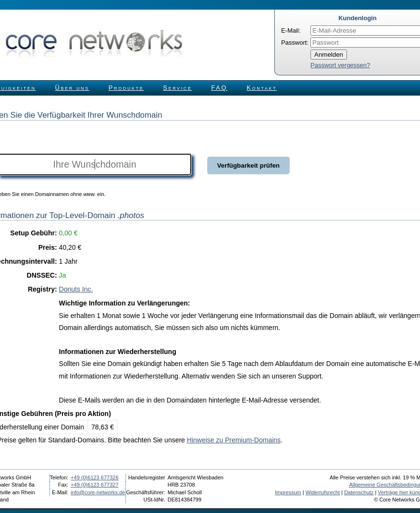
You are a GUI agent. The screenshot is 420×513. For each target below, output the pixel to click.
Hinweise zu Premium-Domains (234, 440)
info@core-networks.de (98, 492)
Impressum (288, 492)
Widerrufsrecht (323, 492)
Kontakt (262, 88)
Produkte (126, 88)
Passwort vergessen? (340, 65)
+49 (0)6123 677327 (94, 485)
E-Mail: (291, 31)
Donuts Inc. (76, 289)
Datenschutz (359, 492)
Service (177, 88)
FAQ (220, 88)
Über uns (72, 88)
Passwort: (295, 43)
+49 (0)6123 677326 (94, 477)
